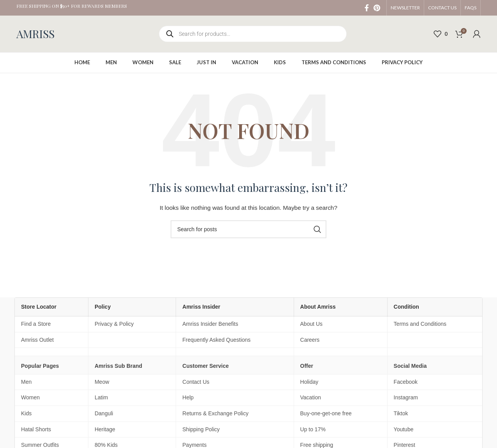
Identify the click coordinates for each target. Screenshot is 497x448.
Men (26, 382)
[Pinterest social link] (377, 8)
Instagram (406, 397)
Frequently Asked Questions (216, 340)
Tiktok (401, 413)
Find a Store (36, 324)
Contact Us (196, 382)
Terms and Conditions (420, 324)
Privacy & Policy (114, 324)
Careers (310, 340)
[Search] (248, 229)
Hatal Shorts (36, 429)
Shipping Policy (201, 429)
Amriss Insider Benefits (210, 324)
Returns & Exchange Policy (215, 413)
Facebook (406, 382)
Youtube (404, 429)
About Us (312, 324)
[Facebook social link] (367, 8)
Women (30, 397)
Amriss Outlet (37, 340)
